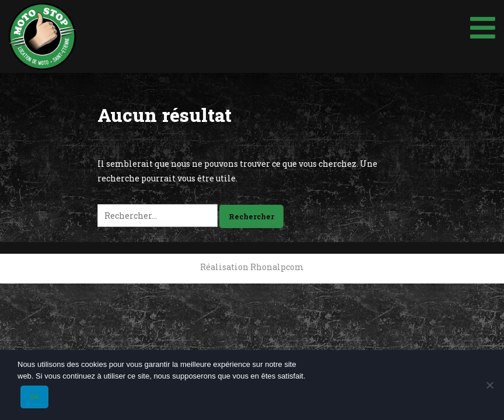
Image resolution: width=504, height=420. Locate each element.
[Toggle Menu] (483, 23)
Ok (34, 397)
